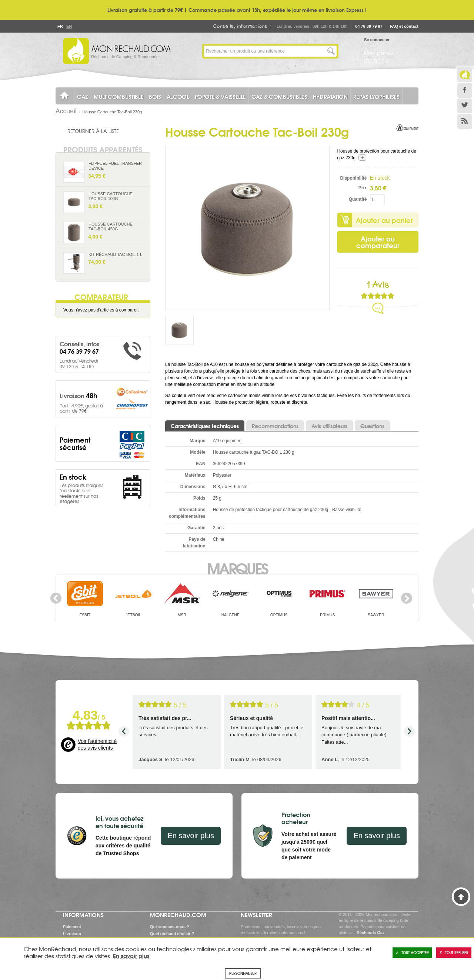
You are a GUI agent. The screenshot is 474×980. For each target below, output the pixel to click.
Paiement (72, 927)
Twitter (465, 106)
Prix (363, 188)
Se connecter (377, 40)
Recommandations (275, 426)
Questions (372, 426)
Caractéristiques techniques (205, 426)
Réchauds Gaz (371, 933)
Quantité (358, 199)
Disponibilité (353, 178)
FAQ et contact (404, 26)
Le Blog (465, 75)
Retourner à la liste (93, 131)
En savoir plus (191, 836)
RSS (465, 121)
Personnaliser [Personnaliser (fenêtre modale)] (243, 973)
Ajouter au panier (384, 220)
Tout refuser (454, 952)
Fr (60, 26)
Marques (237, 568)
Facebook (465, 90)
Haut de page (461, 897)
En (69, 26)
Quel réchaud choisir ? (172, 934)
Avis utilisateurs (329, 426)
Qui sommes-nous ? (170, 927)
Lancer (331, 51)
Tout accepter (412, 952)
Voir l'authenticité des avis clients (97, 744)
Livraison (72, 934)
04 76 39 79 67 (369, 26)
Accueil (66, 111)
